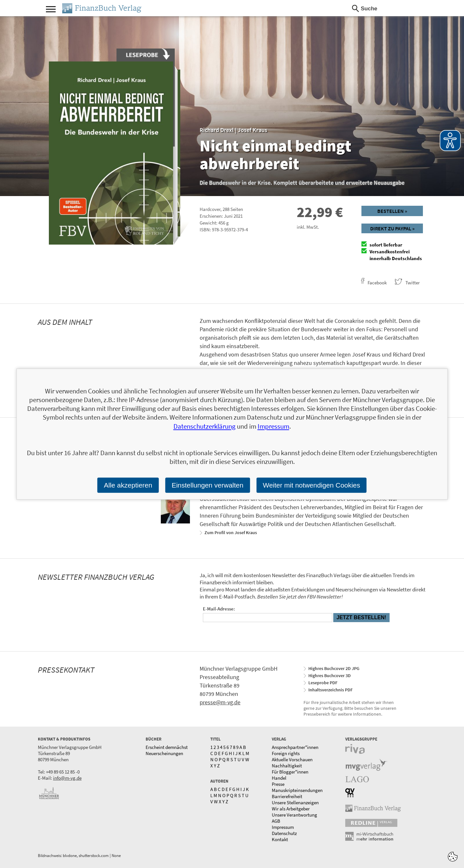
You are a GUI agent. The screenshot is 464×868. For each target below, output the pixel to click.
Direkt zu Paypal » (392, 228)
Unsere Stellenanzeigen (295, 802)
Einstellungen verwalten (207, 485)
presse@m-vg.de (220, 702)
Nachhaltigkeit (287, 766)
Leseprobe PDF (323, 683)
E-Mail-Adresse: (219, 609)
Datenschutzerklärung (204, 426)
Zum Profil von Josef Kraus (231, 533)
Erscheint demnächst (167, 747)
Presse (278, 784)
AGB (276, 821)
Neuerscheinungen (164, 753)
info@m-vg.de (67, 778)
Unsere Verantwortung (294, 815)
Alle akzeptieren (128, 485)
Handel (279, 778)
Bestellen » (392, 211)
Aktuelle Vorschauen (292, 759)
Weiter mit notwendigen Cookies (311, 485)
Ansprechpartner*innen (295, 747)
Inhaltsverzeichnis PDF (331, 690)
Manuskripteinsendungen (297, 790)
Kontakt (280, 839)
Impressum (283, 827)
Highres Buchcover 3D (330, 676)
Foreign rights (286, 753)
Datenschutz (284, 833)
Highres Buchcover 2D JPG (334, 668)
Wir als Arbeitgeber (291, 809)
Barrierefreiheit (287, 796)
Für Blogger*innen (290, 772)
